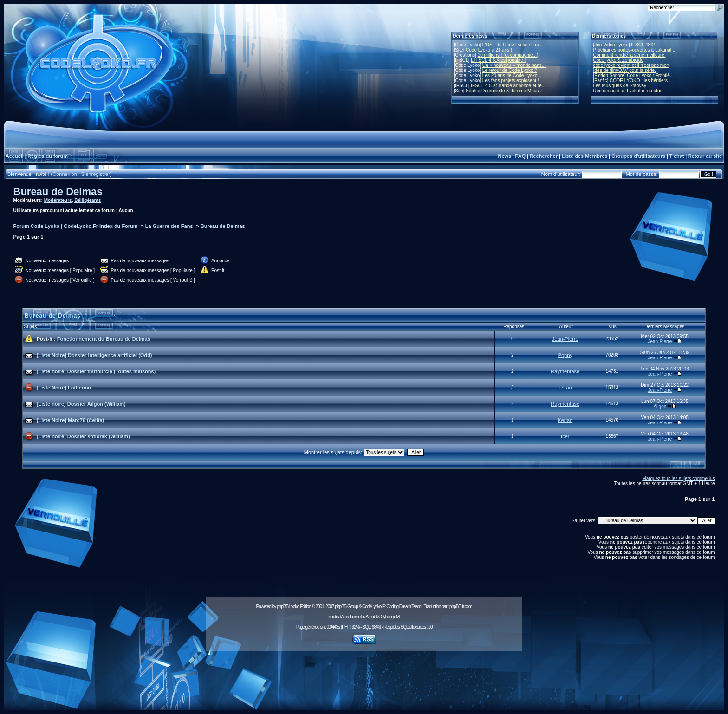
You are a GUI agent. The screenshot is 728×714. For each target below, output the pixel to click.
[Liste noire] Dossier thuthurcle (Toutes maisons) (96, 371)
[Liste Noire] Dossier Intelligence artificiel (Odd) (94, 355)
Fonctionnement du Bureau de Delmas (104, 339)
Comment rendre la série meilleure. (630, 55)
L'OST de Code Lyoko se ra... (513, 45)
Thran (565, 388)
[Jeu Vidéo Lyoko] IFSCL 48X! (624, 45)
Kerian (565, 420)
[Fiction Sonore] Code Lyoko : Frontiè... (634, 75)
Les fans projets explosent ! (511, 81)
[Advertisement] (364, 675)
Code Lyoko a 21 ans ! (489, 50)
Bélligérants (88, 200)
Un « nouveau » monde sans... (514, 65)
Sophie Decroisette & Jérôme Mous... (504, 91)
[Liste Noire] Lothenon (64, 388)
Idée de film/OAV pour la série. (625, 70)
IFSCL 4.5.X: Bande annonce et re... (508, 86)
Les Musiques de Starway (620, 86)
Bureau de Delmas (58, 191)
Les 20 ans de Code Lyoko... (512, 75)
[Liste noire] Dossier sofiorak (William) (83, 436)
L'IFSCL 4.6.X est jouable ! (498, 60)
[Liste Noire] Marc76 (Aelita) (70, 420)
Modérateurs (58, 200)
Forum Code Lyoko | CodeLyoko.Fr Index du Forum (76, 226)
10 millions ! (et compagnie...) (508, 55)
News (504, 156)
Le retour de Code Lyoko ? (510, 70)
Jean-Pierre (565, 339)
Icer (565, 436)
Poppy (565, 355)
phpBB (283, 607)
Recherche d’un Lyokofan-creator (628, 91)
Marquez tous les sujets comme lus (678, 478)
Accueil (15, 156)
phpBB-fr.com (461, 607)
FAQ (521, 156)
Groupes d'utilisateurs (638, 156)
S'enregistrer (96, 174)
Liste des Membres (584, 156)
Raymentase (565, 371)
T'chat (677, 156)
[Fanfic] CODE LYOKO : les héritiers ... (633, 81)
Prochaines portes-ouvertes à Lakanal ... (635, 50)
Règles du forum (48, 156)
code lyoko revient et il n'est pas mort (631, 65)
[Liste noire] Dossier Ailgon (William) (81, 404)
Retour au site (705, 156)
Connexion (65, 174)
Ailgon (660, 406)
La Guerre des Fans (169, 226)
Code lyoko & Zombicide (618, 60)
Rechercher (544, 156)
